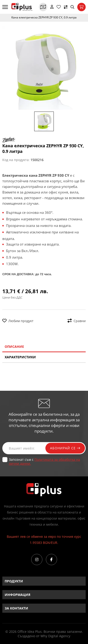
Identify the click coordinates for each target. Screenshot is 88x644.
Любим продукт (18, 321)
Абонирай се (65, 448)
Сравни (77, 321)
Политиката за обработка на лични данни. (44, 461)
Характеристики (20, 357)
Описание (14, 347)
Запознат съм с (44, 461)
